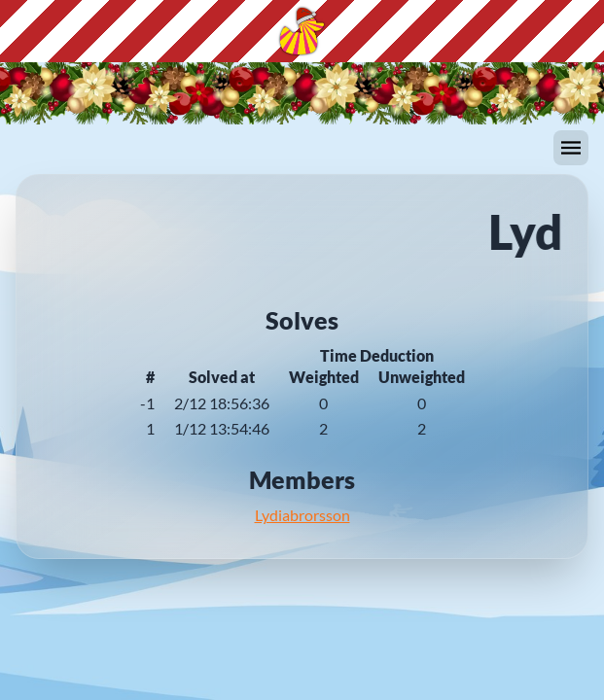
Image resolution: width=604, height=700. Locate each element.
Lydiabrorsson (302, 515)
